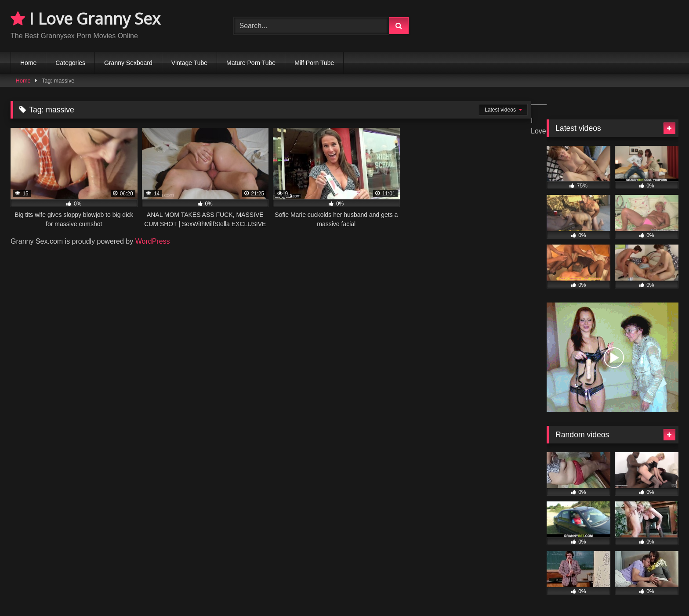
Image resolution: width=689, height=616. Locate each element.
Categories (70, 63)
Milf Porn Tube (314, 63)
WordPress (153, 241)
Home (28, 63)
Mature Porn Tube (251, 63)
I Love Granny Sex (85, 19)
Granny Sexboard (128, 63)
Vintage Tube (189, 63)
